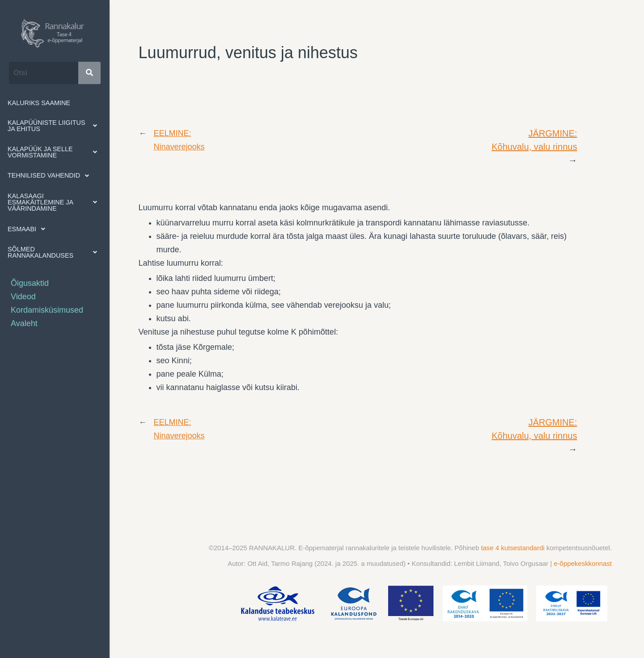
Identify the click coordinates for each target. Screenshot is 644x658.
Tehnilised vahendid (51, 176)
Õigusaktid (30, 283)
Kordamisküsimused (47, 310)
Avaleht (24, 323)
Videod (23, 297)
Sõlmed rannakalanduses (55, 252)
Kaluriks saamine (39, 103)
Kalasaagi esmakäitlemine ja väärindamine (55, 202)
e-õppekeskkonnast (583, 563)
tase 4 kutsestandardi (513, 548)
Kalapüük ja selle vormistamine (55, 152)
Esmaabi (29, 229)
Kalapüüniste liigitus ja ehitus (55, 126)
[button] (55, 126)
